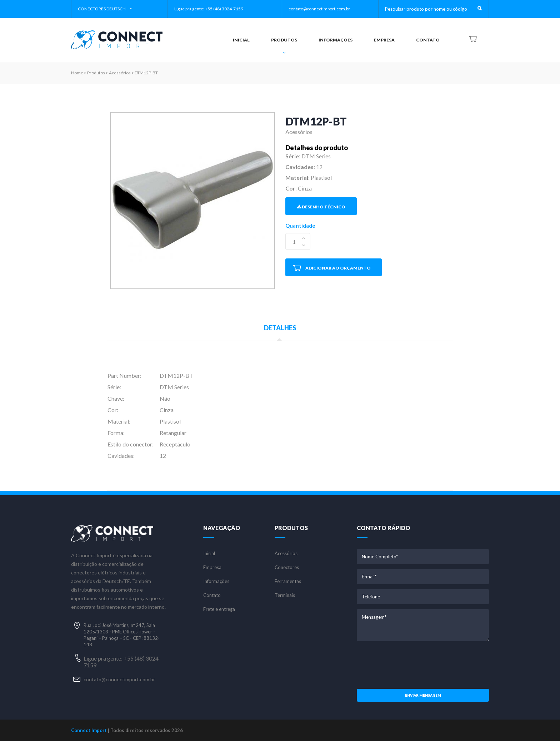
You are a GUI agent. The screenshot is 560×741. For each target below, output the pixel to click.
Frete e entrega (219, 609)
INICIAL (241, 40)
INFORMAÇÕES (336, 40)
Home (77, 73)
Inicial (209, 554)
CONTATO (428, 40)
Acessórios (286, 554)
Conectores (287, 567)
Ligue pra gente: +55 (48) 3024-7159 (209, 9)
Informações (216, 581)
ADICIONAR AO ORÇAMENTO (332, 268)
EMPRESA (384, 40)
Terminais (285, 595)
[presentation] (423, 664)
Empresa (212, 567)
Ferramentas (288, 581)
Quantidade (300, 226)
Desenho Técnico (321, 207)
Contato (212, 595)
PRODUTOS (284, 46)
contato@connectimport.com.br (319, 9)
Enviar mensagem (423, 695)
